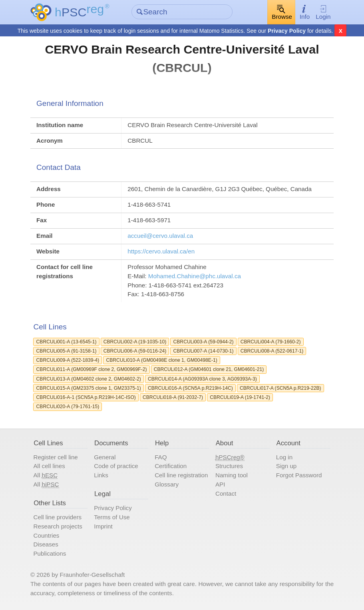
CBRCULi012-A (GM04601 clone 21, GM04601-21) (209, 369)
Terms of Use (112, 517)
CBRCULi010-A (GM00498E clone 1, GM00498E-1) (161, 360)
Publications (50, 553)
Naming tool (232, 475)
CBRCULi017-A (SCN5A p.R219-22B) (280, 388)
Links (101, 475)
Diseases (46, 544)
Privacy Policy (287, 31)
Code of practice (116, 466)
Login (323, 12)
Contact (226, 493)
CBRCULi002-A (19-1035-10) (135, 342)
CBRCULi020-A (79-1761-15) (68, 407)
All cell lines (49, 466)
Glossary (167, 484)
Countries (46, 535)
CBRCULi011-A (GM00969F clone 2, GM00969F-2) (92, 369)
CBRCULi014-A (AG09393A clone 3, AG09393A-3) (202, 379)
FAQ (161, 457)
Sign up (286, 466)
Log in (284, 457)
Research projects (58, 526)
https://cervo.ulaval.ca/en (161, 251)
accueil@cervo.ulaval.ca (160, 236)
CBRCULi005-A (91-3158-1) (67, 351)
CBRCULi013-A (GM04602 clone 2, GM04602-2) (89, 379)
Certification (171, 466)
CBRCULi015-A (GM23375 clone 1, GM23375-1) (89, 388)
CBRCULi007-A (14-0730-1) (204, 351)
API (220, 484)
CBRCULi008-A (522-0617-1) (272, 351)
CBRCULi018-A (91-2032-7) (173, 397)
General (105, 457)
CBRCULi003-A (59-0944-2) (204, 342)
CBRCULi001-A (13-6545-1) (67, 342)
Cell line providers (57, 517)
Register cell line (55, 457)
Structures (229, 466)
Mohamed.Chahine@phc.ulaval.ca (195, 276)
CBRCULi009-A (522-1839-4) (68, 360)
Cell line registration (181, 475)
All (45, 475)
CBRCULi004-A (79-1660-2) (271, 342)
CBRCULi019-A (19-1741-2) (240, 397)
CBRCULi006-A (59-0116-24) (135, 351)
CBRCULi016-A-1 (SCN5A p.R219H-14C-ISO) (86, 397)
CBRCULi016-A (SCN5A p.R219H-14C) (190, 388)
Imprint (103, 526)
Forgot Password (299, 475)
